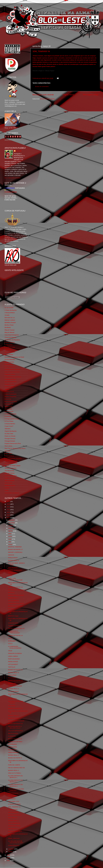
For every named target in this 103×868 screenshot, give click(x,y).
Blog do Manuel (9, 332)
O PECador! (12, 641)
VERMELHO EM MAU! (15, 742)
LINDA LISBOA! (13, 656)
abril (10, 542)
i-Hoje (6, 490)
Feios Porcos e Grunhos (12, 372)
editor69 (19, 151)
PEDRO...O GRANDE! (15, 570)
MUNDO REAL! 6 (14, 673)
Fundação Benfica (10, 379)
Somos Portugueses (11, 463)
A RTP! (10, 638)
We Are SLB (8, 483)
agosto (11, 531)
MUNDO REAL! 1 (14, 821)
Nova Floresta (9, 411)
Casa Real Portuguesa (12, 335)
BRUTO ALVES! (13, 733)
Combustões (9, 345)
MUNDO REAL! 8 (14, 560)
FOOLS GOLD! (13, 558)
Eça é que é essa (10, 367)
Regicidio (8, 451)
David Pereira (9, 355)
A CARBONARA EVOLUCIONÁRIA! (15, 647)
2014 (9, 507)
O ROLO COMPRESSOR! (16, 721)
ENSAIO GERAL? (14, 718)
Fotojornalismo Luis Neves (13, 377)
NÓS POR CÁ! (13, 818)
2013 (9, 510)
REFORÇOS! (12, 573)
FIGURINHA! (12, 678)
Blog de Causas (10, 330)
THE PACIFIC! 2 (13, 829)
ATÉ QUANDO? (13, 664)
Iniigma (7, 389)
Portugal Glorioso (10, 439)
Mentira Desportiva (10, 397)
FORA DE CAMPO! (14, 765)
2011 (9, 515)
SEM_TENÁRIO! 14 (41, 51)
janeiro (11, 852)
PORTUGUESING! (14, 659)
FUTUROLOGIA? (14, 692)
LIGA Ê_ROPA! (13, 810)
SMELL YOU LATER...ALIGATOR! (15, 579)
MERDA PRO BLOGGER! (16, 595)
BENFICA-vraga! (13, 616)
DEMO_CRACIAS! (14, 838)
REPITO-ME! (12, 683)
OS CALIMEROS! (14, 601)
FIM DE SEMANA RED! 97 (16, 628)
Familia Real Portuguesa (12, 369)
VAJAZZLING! (13, 699)
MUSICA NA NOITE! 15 (15, 606)
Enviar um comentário (42, 86)
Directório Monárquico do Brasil (14, 357)
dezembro (12, 520)
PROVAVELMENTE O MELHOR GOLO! (15, 727)
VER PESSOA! (13, 568)
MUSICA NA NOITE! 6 (15, 831)
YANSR (7, 488)
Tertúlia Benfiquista (11, 468)
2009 (9, 855)
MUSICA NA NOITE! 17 (15, 549)
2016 (9, 501)
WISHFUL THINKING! (15, 547)
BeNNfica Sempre (10, 323)
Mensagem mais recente (43, 95)
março (11, 544)
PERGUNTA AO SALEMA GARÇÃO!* (16, 790)
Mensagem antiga (91, 95)
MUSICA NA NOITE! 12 (15, 681)
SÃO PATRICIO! (13, 812)
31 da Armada (9, 308)
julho (10, 534)
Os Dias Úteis (9, 434)
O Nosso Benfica (10, 424)
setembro (12, 528)
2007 (9, 861)
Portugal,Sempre (10, 441)
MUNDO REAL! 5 (14, 689)
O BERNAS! (12, 736)
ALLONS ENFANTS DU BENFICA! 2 (16, 781)
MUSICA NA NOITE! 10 (15, 724)
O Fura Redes (9, 421)
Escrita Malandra (10, 360)
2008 (9, 858)
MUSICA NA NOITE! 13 (15, 670)
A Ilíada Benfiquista (11, 310)
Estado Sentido (9, 362)
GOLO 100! (12, 796)
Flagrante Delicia (10, 374)
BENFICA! (11, 593)
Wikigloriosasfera (10, 485)
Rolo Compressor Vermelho (13, 458)
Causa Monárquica (10, 337)
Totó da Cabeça (10, 473)
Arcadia (7, 315)
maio (10, 539)
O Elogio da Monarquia (12, 419)
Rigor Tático (8, 453)
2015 (9, 504)
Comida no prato (10, 347)
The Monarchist (9, 471)
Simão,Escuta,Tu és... (11, 461)
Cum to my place (10, 352)
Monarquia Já (9, 404)
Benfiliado (8, 327)
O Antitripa (8, 416)
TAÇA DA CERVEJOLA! (16, 731)
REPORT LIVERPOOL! (15, 552)
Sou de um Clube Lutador (13, 466)
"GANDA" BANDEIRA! (15, 626)
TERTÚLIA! (12, 667)
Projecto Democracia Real (13, 443)
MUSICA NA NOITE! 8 (15, 758)
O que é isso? (9, 426)
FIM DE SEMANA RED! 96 (16, 768)
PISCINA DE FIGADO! (15, 686)
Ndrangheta (8, 409)
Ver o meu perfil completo (13, 178)
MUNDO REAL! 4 (14, 716)
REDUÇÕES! (12, 675)
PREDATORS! (13, 747)
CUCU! (10, 644)
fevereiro (11, 849)
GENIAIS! (11, 555)
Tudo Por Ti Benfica (11, 476)
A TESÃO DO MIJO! (14, 804)
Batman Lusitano (10, 320)
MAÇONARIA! (13, 744)
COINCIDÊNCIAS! (14, 845)
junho (10, 536)
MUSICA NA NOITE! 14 (15, 636)
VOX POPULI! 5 (13, 793)
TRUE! (10, 576)
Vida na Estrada (10, 481)
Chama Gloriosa (10, 342)
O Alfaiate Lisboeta (10, 414)
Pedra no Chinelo (10, 436)
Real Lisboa (8, 446)
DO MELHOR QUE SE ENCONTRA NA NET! (16, 842)
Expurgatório (9, 364)
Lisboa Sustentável (11, 394)
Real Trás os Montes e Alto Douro (15, 448)
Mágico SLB (8, 406)
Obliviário (8, 429)
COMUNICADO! (13, 623)
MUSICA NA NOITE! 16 (15, 587)
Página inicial (68, 95)
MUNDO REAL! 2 (14, 770)
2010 (9, 518)
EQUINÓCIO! (12, 750)
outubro (11, 525)
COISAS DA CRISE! (14, 826)
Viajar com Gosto (10, 478)
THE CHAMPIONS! (14, 823)
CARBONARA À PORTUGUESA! (14, 632)
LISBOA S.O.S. (9, 392)
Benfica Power (9, 325)
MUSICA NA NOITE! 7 (15, 815)
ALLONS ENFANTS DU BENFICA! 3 (16, 785)
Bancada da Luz (10, 318)
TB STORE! (12, 706)
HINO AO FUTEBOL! (15, 773)
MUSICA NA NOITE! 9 (15, 739)
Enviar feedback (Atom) (48, 99)
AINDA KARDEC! (13, 752)
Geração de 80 (9, 384)
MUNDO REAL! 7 (14, 598)
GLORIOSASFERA (11, 382)
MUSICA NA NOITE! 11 (15, 708)
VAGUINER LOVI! (14, 801)
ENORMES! (12, 799)
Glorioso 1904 (9, 387)
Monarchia (8, 399)
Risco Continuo (9, 456)
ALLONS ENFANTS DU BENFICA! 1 (16, 777)
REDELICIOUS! (13, 662)
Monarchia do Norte (11, 402)
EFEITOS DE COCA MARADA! (18, 590)
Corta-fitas (8, 350)
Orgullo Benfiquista (11, 431)
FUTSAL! (11, 609)
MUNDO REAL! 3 (14, 755)
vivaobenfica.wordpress (12, 493)
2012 (9, 512)
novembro (12, 523)
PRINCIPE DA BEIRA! (15, 653)
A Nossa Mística (10, 313)
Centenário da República (12, 340)
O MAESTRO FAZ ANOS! (16, 603)
